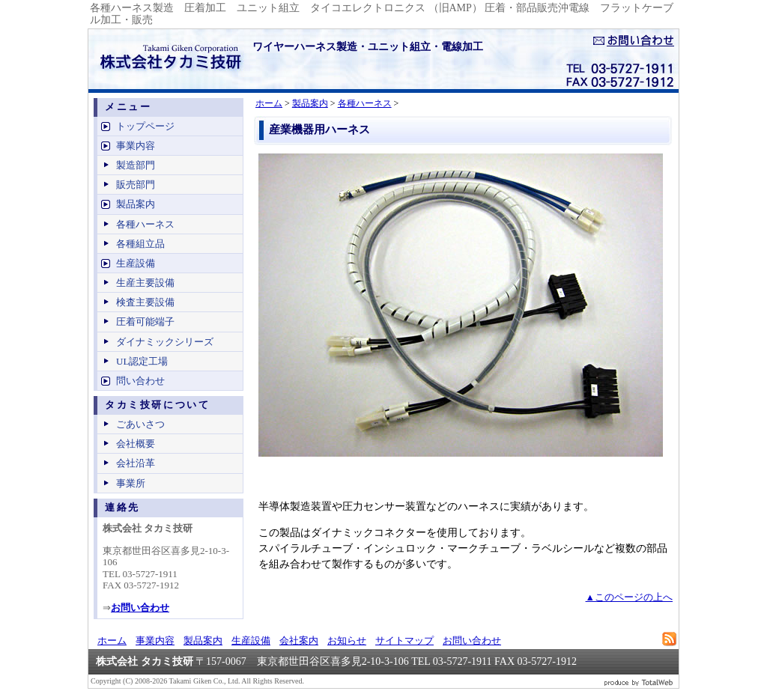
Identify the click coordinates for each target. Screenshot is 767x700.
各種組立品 (140, 244)
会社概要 (136, 444)
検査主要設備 (145, 302)
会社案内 (299, 640)
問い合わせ (140, 381)
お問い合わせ (472, 640)
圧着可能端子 (145, 322)
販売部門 (136, 185)
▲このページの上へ (629, 597)
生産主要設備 (145, 283)
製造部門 (136, 165)
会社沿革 (136, 463)
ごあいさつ (140, 424)
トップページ (145, 126)
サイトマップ (404, 640)
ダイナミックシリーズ (165, 342)
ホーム (269, 103)
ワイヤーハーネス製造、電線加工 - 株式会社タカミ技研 (167, 59)
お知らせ (347, 640)
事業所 (131, 483)
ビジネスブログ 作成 (639, 681)
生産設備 (136, 263)
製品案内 (310, 103)
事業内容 (136, 146)
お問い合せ (634, 40)
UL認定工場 (142, 361)
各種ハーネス (365, 103)
